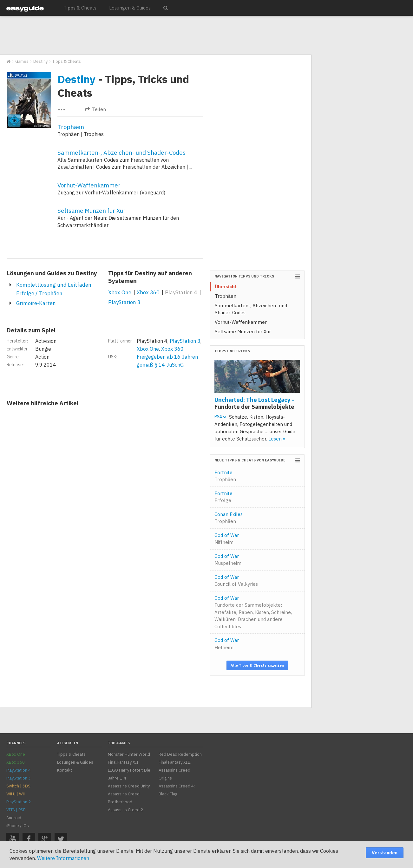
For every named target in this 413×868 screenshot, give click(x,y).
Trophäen (71, 127)
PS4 (220, 417)
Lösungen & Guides (130, 8)
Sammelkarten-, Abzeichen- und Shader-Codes (121, 153)
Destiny (76, 79)
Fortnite (225, 476)
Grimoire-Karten (36, 303)
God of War (227, 539)
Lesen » (277, 439)
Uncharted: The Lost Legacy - (254, 403)
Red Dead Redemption (180, 754)
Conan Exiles (229, 518)
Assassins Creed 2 (125, 810)
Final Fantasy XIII (175, 762)
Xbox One (120, 292)
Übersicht (226, 287)
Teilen (95, 109)
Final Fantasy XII (123, 762)
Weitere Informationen (63, 858)
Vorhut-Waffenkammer (89, 185)
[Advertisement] (155, 36)
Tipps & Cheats (80, 8)
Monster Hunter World (129, 754)
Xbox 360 (148, 292)
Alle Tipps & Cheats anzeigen (257, 665)
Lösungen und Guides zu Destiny (52, 273)
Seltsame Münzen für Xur (92, 211)
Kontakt (65, 770)
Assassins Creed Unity (129, 786)
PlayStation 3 (124, 302)
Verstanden (385, 853)
